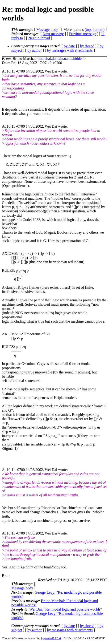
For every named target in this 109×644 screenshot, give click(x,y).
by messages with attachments (70, 50)
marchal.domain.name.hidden (61, 59)
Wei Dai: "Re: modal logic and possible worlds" (66, 609)
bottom (98, 30)
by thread (87, 46)
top (88, 30)
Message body (47, 30)
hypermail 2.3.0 (51, 638)
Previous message (83, 34)
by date (69, 46)
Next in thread (39, 38)
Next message (53, 34)
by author (35, 50)
